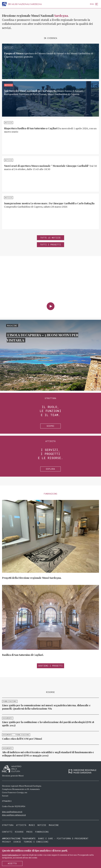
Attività (21, 825)
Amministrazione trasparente (19, 838)
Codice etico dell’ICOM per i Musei (22, 739)
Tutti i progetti (51, 245)
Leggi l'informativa (10, 855)
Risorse (19, 832)
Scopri (51, 426)
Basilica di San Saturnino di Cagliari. (23, 655)
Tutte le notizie (51, 238)
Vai (51, 384)
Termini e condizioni (36, 842)
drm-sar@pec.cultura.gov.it (14, 815)
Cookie (17, 842)
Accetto (12, 863)
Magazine (54, 825)
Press (29, 832)
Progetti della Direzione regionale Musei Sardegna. (32, 578)
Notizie (42, 825)
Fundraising (42, 832)
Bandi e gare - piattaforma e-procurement (63, 838)
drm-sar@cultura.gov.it (12, 812)
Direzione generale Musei (13, 776)
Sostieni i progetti (51, 666)
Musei (32, 825)
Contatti (7, 832)
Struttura (8, 825)
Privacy (6, 842)
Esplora (51, 469)
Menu (93, 4)
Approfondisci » (51, 61)
